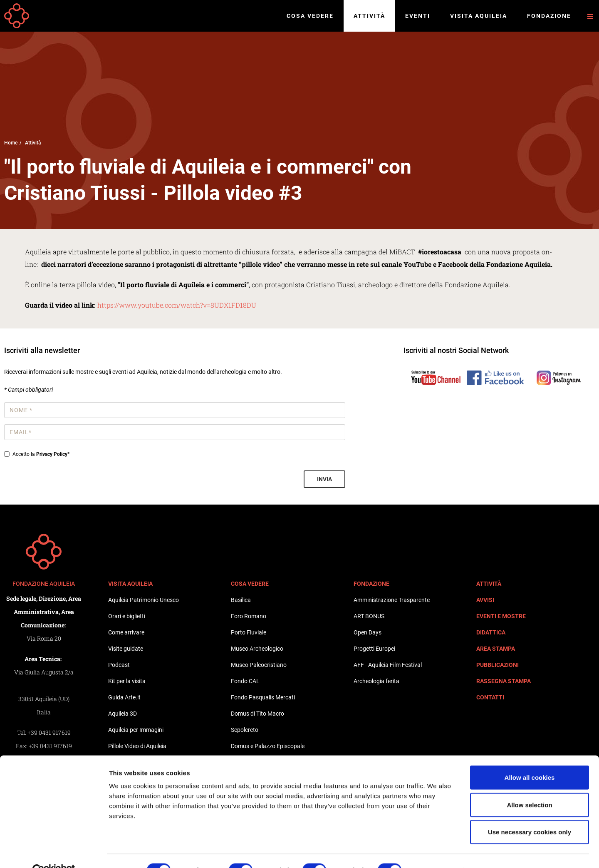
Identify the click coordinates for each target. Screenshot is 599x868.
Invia (324, 479)
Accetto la (37, 454)
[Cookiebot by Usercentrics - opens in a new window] (54, 852)
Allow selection (529, 786)
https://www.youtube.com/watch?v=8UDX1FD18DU (177, 305)
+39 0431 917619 (49, 732)
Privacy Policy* (53, 454)
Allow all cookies (530, 759)
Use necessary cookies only (530, 813)
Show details (437, 852)
